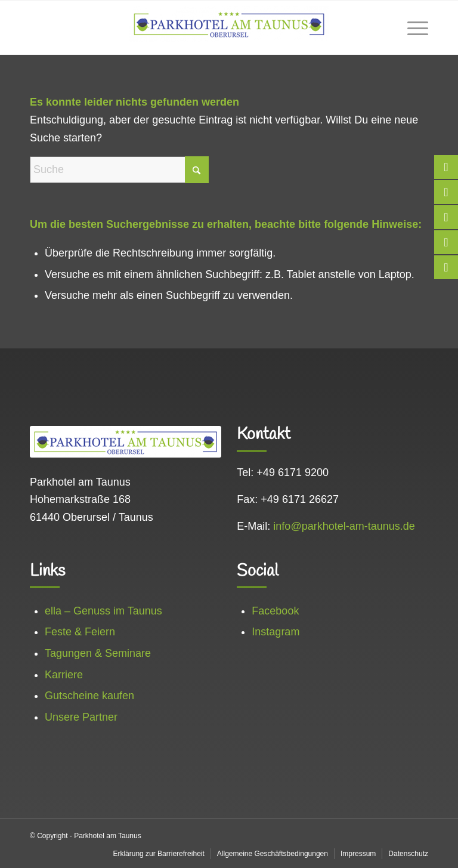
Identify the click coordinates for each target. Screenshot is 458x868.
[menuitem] (412, 27)
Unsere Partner (81, 717)
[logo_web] (229, 27)
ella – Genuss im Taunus (103, 611)
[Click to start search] (197, 170)
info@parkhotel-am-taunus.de (344, 526)
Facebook (275, 611)
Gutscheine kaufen (89, 696)
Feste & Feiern (80, 632)
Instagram (276, 632)
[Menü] (412, 27)
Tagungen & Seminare (98, 653)
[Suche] (119, 170)
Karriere (64, 675)
